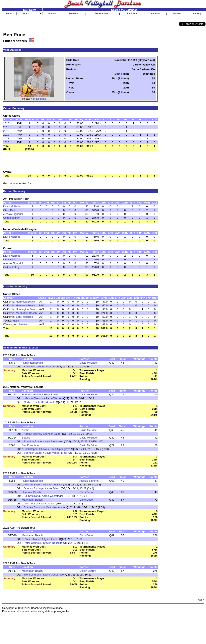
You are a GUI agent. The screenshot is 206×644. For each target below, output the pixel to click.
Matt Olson (52, 367)
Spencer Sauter (52, 434)
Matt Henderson (55, 507)
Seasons (74, 14)
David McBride (12, 206)
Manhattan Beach (26, 313)
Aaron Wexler (54, 398)
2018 (6, 131)
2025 (6, 142)
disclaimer (23, 611)
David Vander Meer (56, 453)
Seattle (23, 324)
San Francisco (24, 317)
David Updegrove (60, 449)
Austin (15, 321)
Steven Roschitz (53, 543)
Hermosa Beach (26, 302)
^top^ (201, 600)
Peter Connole (32, 543)
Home (9, 14)
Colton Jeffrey (11, 218)
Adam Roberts (32, 434)
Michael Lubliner (53, 485)
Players (52, 14)
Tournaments (102, 14)
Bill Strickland (32, 496)
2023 (6, 138)
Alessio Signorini (13, 214)
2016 (6, 123)
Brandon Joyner (33, 441)
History (197, 14)
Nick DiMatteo (33, 539)
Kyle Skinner (51, 539)
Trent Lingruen (32, 575)
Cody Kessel (31, 402)
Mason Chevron (34, 398)
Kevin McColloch (34, 367)
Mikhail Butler (33, 485)
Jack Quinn (47, 504)
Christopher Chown (36, 449)
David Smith (48, 402)
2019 (6, 135)
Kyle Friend (53, 488)
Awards (177, 14)
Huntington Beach (27, 309)
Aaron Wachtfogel (52, 496)
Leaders (156, 14)
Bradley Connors (34, 507)
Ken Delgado (38, 99)
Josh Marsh (32, 504)
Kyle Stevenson (54, 441)
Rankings (132, 14)
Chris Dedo (10, 210)
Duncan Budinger (34, 488)
